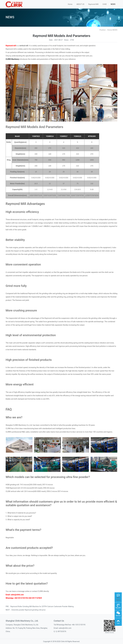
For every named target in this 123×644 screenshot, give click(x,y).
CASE (105, 4)
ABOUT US (80, 4)
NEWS (113, 4)
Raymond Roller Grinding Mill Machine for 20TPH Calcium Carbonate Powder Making (42, 606)
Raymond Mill (93, 4)
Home (70, 4)
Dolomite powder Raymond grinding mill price (29, 610)
